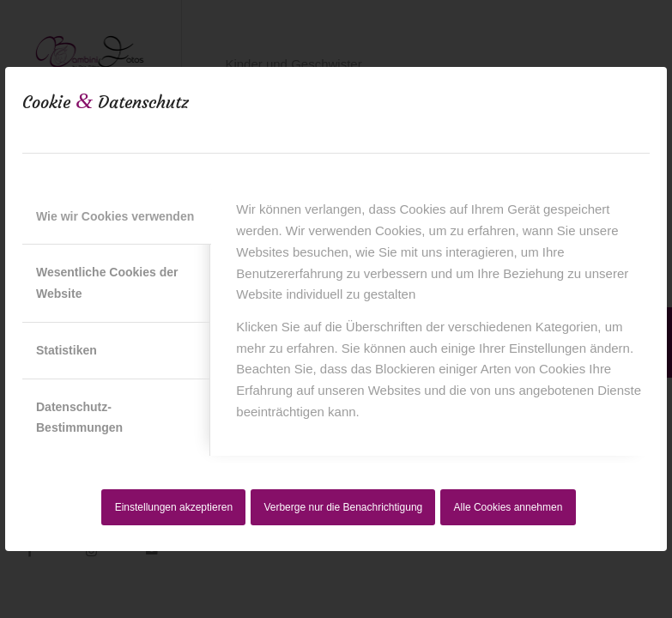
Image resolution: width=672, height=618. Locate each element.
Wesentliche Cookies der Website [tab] (107, 283)
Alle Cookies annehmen (509, 507)
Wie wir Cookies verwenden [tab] (115, 216)
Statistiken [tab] (67, 350)
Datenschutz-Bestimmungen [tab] (79, 418)
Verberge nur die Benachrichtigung (343, 507)
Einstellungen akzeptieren (174, 507)
